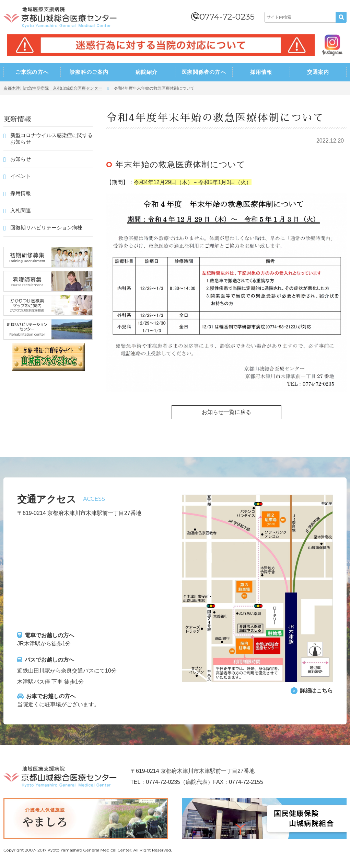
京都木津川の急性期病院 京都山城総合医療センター (53, 88)
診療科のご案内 (89, 72)
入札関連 (21, 210)
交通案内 (318, 72)
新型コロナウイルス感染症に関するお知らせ (51, 138)
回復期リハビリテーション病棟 (46, 228)
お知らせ (21, 159)
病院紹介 (147, 72)
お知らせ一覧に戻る (226, 412)
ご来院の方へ (32, 72)
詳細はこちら (316, 691)
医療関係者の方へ (204, 72)
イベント (21, 176)
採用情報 (261, 72)
